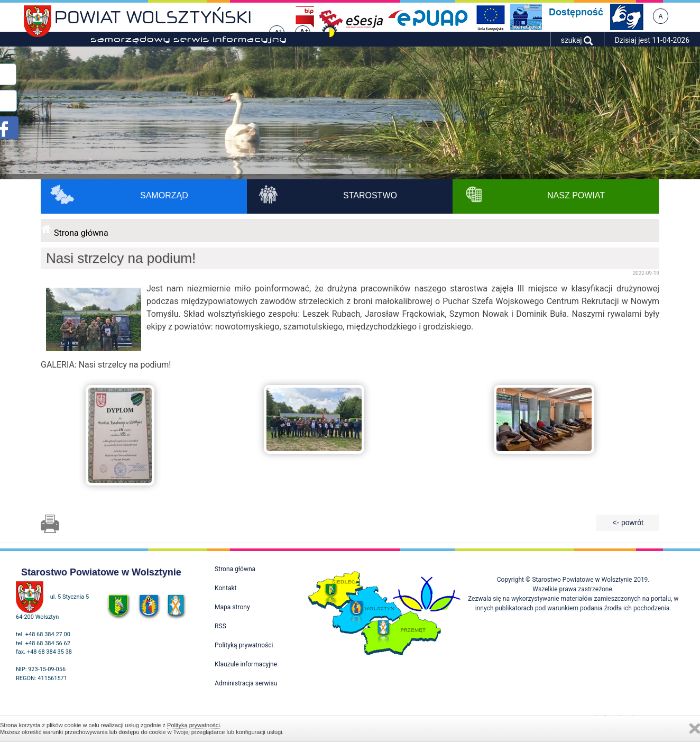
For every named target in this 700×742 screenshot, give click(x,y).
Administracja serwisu (246, 683)
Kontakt (225, 588)
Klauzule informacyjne (246, 664)
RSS (220, 626)
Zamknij (695, 729)
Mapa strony (232, 607)
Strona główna (81, 233)
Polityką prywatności (194, 725)
